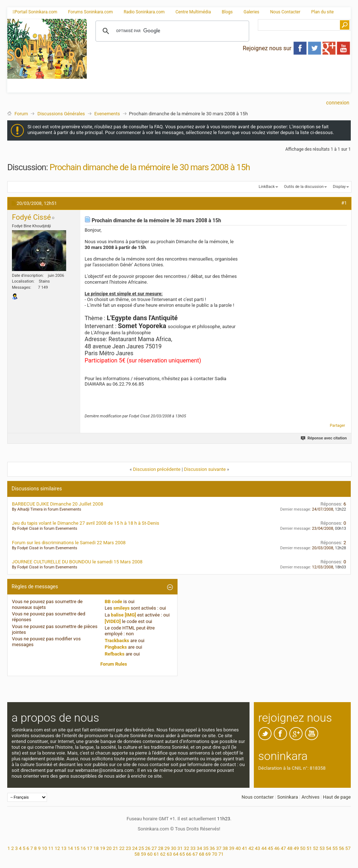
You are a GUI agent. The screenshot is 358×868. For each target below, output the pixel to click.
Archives (311, 797)
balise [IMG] (123, 615)
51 (309, 848)
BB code (114, 601)
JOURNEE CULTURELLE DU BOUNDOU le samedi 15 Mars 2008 (77, 562)
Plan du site (323, 12)
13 (64, 848)
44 (264, 848)
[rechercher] (171, 31)
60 (150, 854)
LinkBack (267, 187)
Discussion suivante (205, 469)
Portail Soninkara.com (35, 12)
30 (174, 848)
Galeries (251, 12)
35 (206, 848)
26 (148, 848)
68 (202, 854)
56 (342, 848)
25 (141, 848)
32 (186, 848)
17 (89, 848)
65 (182, 854)
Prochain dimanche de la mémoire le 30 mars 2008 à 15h (150, 167)
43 (258, 848)
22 (122, 848)
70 (215, 854)
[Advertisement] (165, 70)
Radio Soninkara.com (144, 12)
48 (290, 848)
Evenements (107, 114)
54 (329, 848)
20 (109, 848)
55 (335, 848)
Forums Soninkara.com (90, 12)
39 (232, 848)
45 (271, 848)
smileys (121, 608)
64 (176, 854)
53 (322, 848)
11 (51, 848)
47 (283, 848)
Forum (21, 114)
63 (169, 854)
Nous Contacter (285, 12)
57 (348, 848)
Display (339, 187)
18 (96, 848)
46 (277, 848)
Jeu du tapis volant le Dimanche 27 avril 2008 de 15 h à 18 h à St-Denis (86, 523)
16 (83, 848)
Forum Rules (114, 664)
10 (44, 848)
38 (225, 848)
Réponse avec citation (324, 438)
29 (167, 848)
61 (156, 854)
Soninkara (287, 797)
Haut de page (337, 797)
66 (189, 854)
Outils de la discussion (304, 187)
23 (129, 848)
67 (195, 854)
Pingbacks (116, 647)
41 (245, 848)
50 (303, 848)
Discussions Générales (61, 114)
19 (103, 848)
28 (161, 848)
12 (57, 848)
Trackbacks (117, 641)
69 (208, 854)
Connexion (338, 103)
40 (238, 848)
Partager (337, 426)
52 (316, 848)
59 (143, 854)
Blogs (227, 12)
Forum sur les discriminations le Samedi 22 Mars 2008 (69, 543)
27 (154, 848)
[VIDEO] (113, 621)
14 (70, 848)
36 (212, 848)
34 (199, 848)
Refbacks (115, 654)
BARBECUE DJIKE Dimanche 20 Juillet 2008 (57, 504)
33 (193, 848)
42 (251, 848)
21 (116, 848)
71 (221, 854)
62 (163, 854)
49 (296, 848)
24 (135, 848)
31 (180, 848)
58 (137, 854)
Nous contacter (258, 797)
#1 (344, 203)
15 (77, 848)
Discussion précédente (157, 469)
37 (219, 848)
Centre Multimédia (193, 12)
